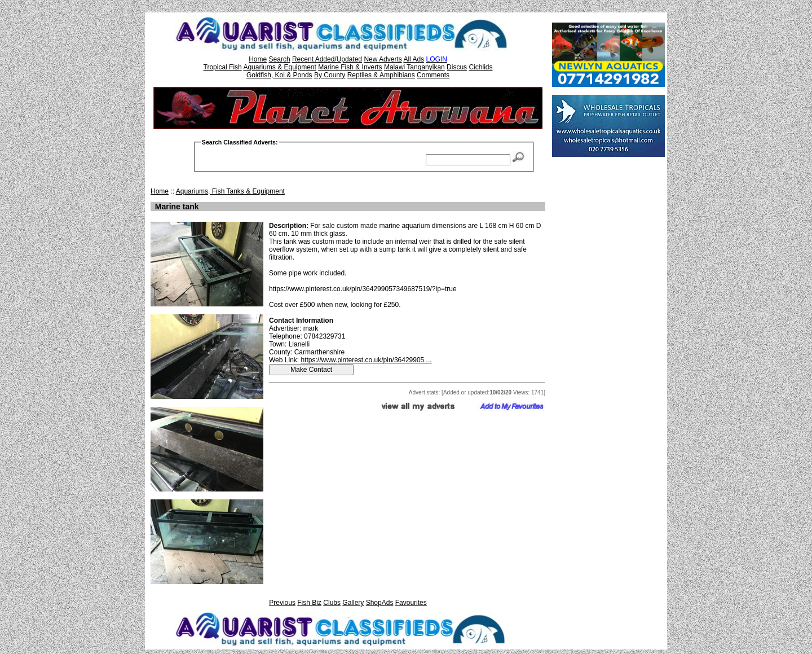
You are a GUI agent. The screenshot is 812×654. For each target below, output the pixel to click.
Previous (282, 603)
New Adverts (383, 59)
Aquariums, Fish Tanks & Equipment (230, 191)
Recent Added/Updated (327, 59)
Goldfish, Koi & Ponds (279, 75)
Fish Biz (309, 603)
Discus (457, 67)
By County (330, 75)
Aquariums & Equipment (279, 67)
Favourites (411, 603)
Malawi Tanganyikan (414, 67)
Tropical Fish (223, 67)
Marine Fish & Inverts (350, 67)
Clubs (332, 603)
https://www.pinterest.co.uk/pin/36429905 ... (366, 360)
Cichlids (480, 67)
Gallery (353, 603)
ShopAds (380, 603)
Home (258, 59)
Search (280, 59)
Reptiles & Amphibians (381, 75)
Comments (433, 75)
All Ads (414, 59)
